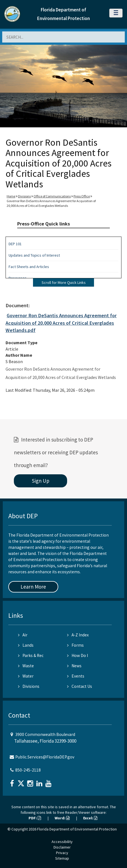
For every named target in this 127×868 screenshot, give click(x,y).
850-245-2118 (28, 770)
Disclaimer (62, 847)
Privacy (62, 853)
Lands (26, 645)
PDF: (35, 818)
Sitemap (62, 858)
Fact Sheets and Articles (29, 267)
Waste (26, 666)
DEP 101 (15, 244)
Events (76, 676)
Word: (62, 818)
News (74, 666)
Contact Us (80, 686)
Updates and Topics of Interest (34, 255)
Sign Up (41, 481)
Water (26, 676)
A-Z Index (78, 635)
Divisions (24, 196)
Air (23, 635)
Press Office (82, 196)
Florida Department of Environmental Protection (77, 829)
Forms (75, 645)
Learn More (33, 587)
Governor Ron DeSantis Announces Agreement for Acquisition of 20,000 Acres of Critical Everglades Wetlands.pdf (61, 323)
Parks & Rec (31, 655)
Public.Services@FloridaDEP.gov (45, 757)
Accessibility (62, 842)
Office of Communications (52, 196)
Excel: (90, 818)
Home (11, 196)
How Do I (78, 655)
